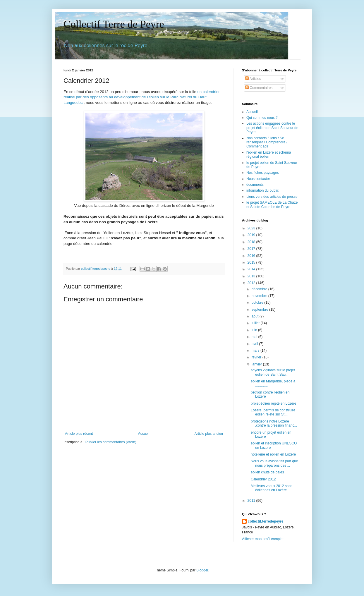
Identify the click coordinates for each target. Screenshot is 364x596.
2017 (252, 249)
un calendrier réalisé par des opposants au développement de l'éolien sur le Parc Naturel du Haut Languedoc (142, 97)
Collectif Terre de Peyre (114, 24)
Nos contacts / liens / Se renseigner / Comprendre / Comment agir (267, 142)
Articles (253, 79)
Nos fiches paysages (263, 173)
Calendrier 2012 (263, 479)
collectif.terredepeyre (266, 521)
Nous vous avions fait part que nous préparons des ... (274, 463)
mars (256, 351)
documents (255, 185)
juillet (256, 323)
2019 (252, 235)
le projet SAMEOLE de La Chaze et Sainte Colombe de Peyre (272, 205)
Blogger (202, 570)
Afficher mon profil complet (263, 539)
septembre (260, 310)
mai (255, 337)
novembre (260, 296)
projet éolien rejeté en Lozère (273, 403)
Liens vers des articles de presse (272, 197)
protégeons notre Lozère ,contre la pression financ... (274, 423)
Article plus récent (79, 434)
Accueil (144, 434)
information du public (263, 190)
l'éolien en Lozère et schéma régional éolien (269, 154)
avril (255, 344)
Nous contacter (258, 179)
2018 (252, 242)
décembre (260, 289)
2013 (252, 276)
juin (255, 330)
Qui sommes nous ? (262, 118)
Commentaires (259, 88)
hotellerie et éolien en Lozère (273, 454)
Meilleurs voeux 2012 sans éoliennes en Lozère (272, 488)
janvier (257, 364)
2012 (252, 283)
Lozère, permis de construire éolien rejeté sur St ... (273, 412)
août (256, 316)
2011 (252, 501)
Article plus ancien (209, 434)
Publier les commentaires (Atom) (111, 442)
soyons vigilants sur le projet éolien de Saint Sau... (273, 372)
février (257, 357)
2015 (252, 262)
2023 (252, 228)
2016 (252, 256)
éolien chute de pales (267, 472)
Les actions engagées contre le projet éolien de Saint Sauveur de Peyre (272, 128)
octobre (258, 303)
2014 (252, 269)
